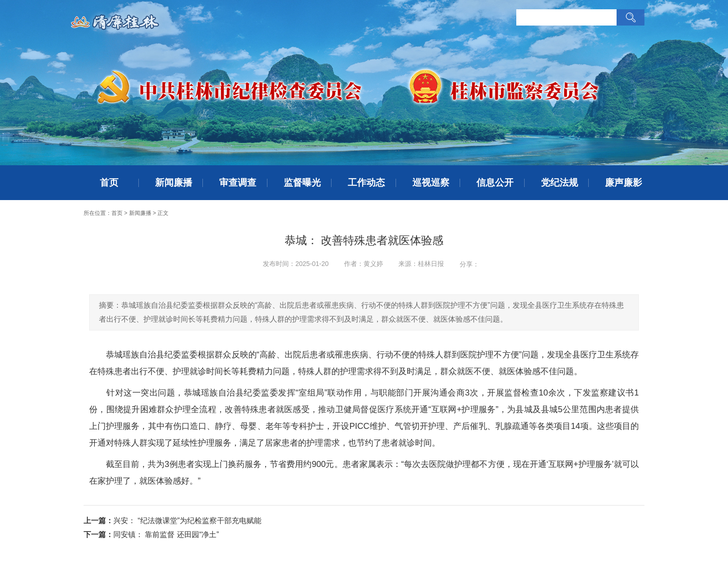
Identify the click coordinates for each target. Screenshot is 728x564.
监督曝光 (302, 182)
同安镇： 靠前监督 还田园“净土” (166, 535)
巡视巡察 (431, 182)
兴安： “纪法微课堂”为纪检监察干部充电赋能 (187, 521)
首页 (109, 182)
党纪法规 (559, 182)
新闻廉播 (174, 182)
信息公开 (495, 182)
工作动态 (366, 182)
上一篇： (98, 521)
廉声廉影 (624, 182)
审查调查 (238, 182)
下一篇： (98, 535)
